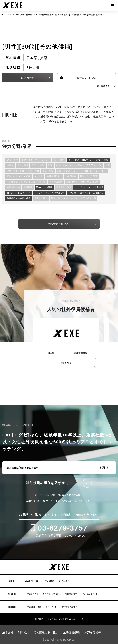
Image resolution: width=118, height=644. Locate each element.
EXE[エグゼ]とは (31, 581)
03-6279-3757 (59, 528)
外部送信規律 (93, 632)
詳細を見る (66, 363)
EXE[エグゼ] (7, 15)
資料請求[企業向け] (69, 607)
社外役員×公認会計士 (52, 594)
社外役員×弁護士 (31, 594)
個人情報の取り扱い (46, 632)
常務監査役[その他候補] (70, 15)
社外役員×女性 (71, 594)
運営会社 (8, 632)
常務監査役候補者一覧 (48, 15)
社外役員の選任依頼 (33, 607)
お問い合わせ (51, 607)
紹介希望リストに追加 (87, 78)
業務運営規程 (71, 632)
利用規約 (24, 632)
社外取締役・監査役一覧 (25, 15)
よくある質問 (64, 581)
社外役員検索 (48, 581)
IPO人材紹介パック (90, 594)
